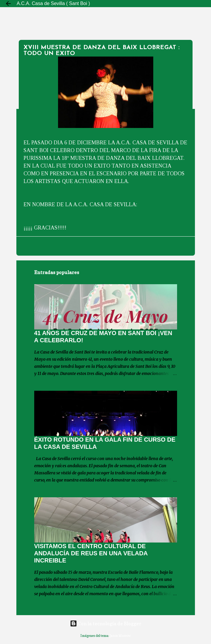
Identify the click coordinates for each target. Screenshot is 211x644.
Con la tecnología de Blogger (106, 623)
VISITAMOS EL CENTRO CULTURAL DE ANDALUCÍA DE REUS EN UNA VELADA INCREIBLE (91, 553)
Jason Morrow (120, 636)
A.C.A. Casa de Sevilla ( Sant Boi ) (53, 3)
